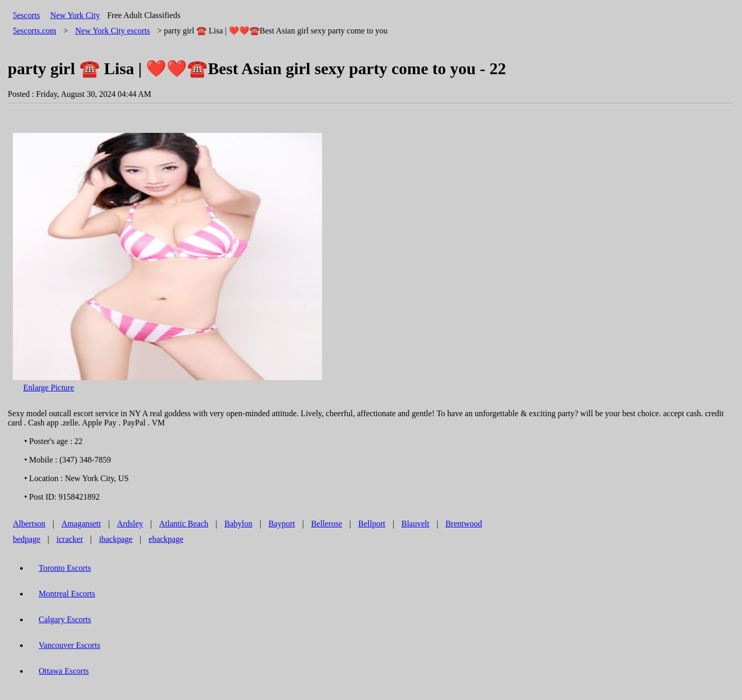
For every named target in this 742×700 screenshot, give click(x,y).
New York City (75, 15)
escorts (113, 31)
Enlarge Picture (49, 388)
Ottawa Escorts (64, 671)
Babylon (239, 524)
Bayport (282, 524)
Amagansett (81, 524)
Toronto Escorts (65, 568)
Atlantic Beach (184, 524)
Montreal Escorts (67, 594)
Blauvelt (415, 524)
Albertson (29, 524)
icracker (70, 539)
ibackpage (116, 539)
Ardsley (130, 524)
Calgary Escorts (65, 619)
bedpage (27, 539)
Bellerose (327, 524)
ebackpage (166, 539)
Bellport (372, 524)
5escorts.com (35, 31)
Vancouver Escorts (70, 645)
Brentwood (463, 524)
